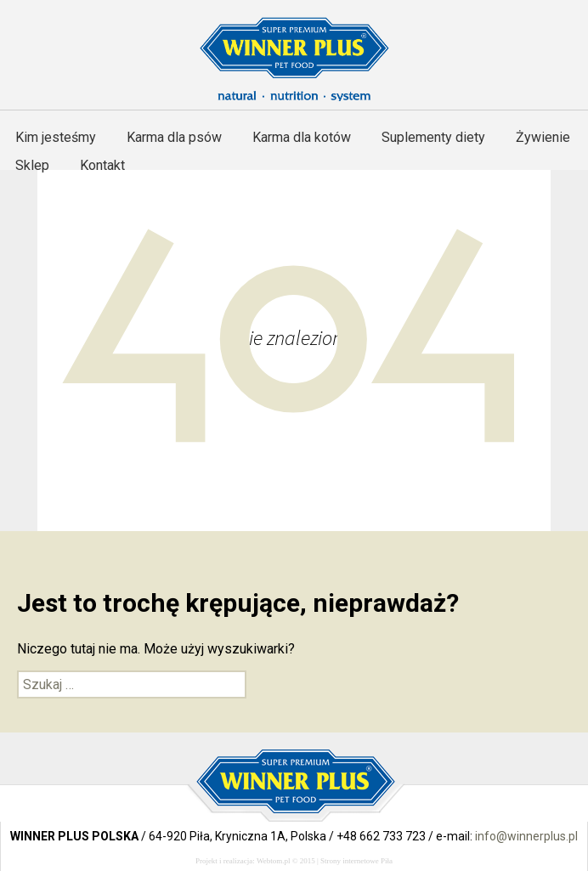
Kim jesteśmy (56, 137)
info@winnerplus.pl (526, 836)
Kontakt (102, 165)
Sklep (32, 165)
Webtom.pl (274, 861)
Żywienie (543, 137)
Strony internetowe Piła (356, 861)
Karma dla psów (174, 137)
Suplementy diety (433, 137)
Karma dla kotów (302, 137)
